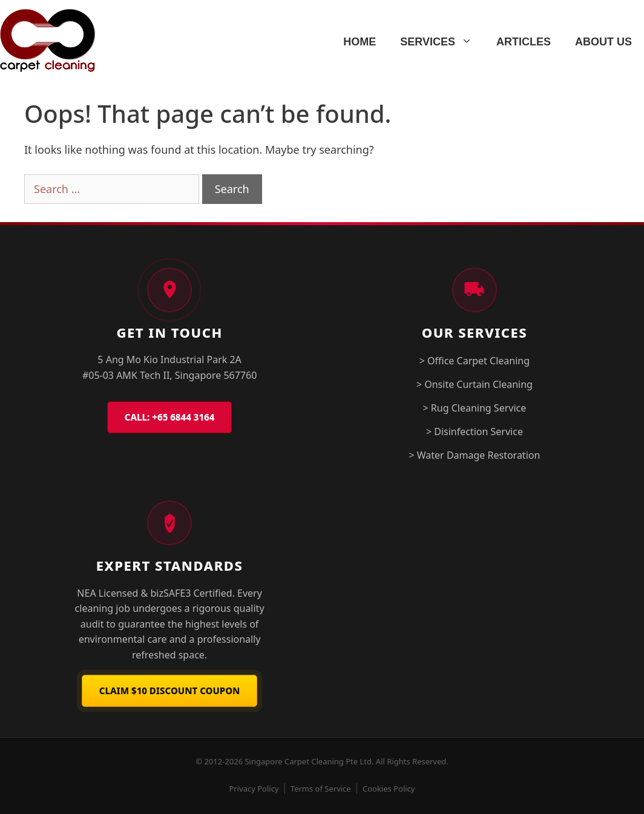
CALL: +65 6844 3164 (170, 417)
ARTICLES (524, 42)
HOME (360, 42)
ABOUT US (603, 42)
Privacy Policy (254, 789)
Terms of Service (321, 789)
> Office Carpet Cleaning (475, 361)
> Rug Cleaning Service (475, 408)
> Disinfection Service (475, 432)
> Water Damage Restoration (474, 455)
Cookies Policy (389, 789)
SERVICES (442, 42)
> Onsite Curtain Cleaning (475, 384)
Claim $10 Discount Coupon (170, 691)
